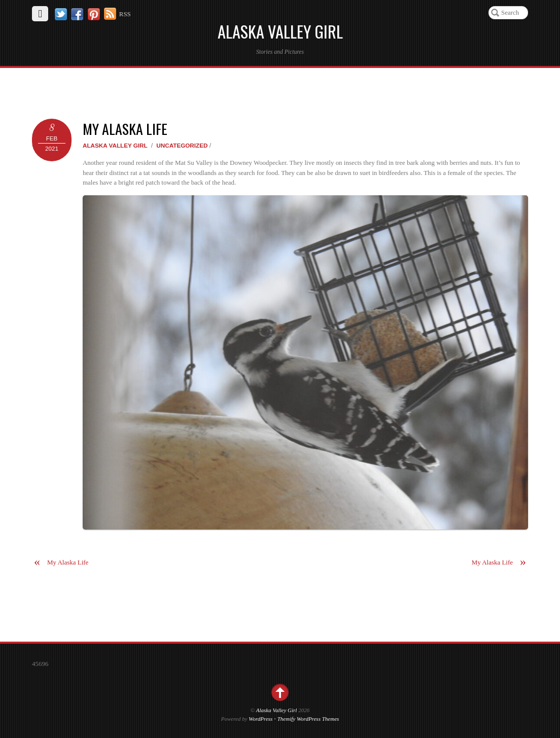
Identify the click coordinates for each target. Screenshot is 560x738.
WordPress (260, 719)
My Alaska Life (125, 129)
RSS (125, 14)
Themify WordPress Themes (308, 719)
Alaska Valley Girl (115, 145)
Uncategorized (182, 145)
